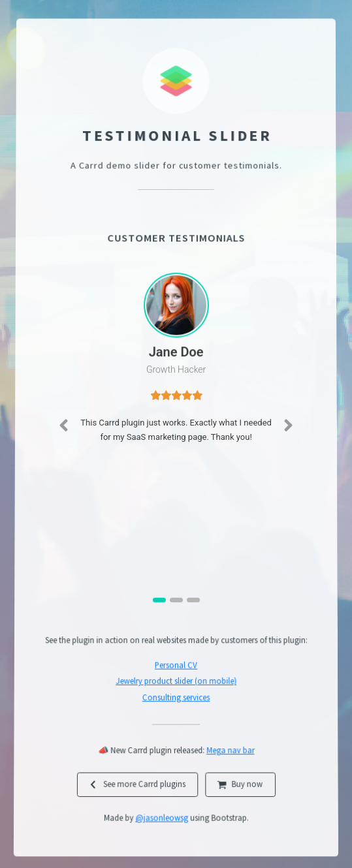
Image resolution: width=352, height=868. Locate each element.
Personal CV (176, 667)
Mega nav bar (231, 754)
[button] (63, 430)
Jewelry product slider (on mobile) (176, 683)
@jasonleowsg (161, 824)
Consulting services (176, 700)
